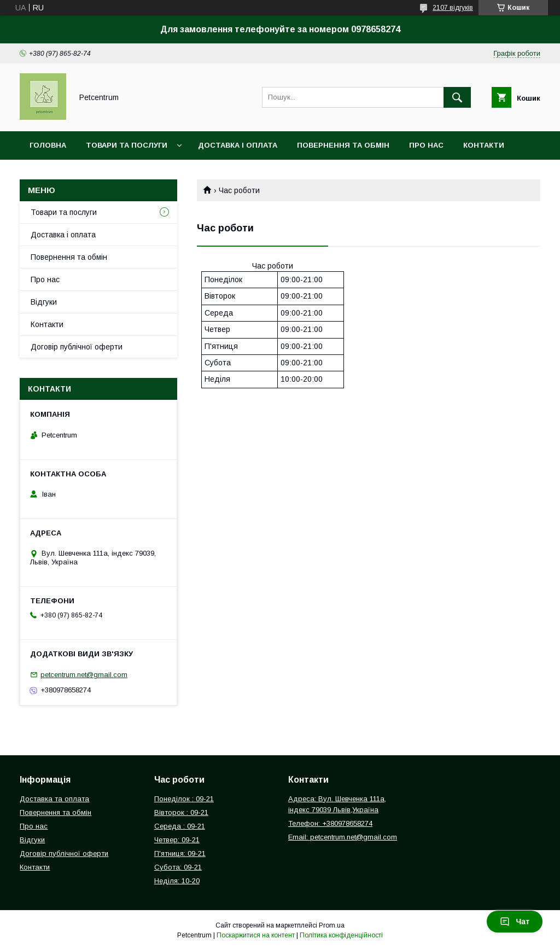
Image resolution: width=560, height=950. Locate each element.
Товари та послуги (127, 145)
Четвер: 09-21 (177, 840)
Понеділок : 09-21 (184, 799)
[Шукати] (457, 97)
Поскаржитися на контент (256, 935)
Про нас (426, 145)
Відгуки (44, 302)
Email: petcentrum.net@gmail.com (343, 837)
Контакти (484, 145)
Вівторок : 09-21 (181, 812)
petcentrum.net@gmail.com (84, 675)
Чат (515, 922)
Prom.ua (332, 925)
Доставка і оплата (238, 145)
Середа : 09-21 (180, 826)
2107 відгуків (453, 8)
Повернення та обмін (343, 145)
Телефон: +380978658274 (330, 823)
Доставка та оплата (54, 799)
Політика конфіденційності (341, 935)
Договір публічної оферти (77, 347)
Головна (48, 145)
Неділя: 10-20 (177, 881)
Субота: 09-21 (178, 867)
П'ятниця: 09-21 (180, 853)
